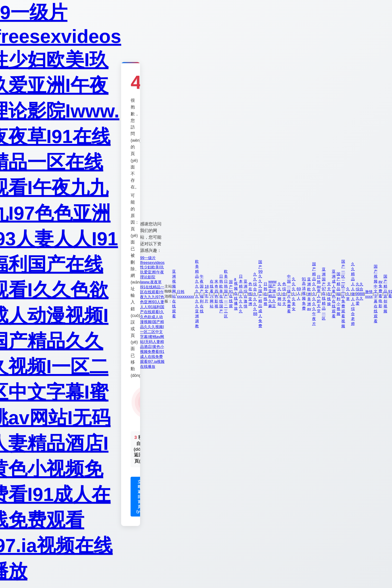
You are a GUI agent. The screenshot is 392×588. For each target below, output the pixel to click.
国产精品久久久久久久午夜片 (314, 294)
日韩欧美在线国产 (221, 294)
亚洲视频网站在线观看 (174, 294)
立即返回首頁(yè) (140, 497)
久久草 (348, 294)
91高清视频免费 (304, 294)
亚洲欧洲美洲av (309, 294)
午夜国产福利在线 (202, 294)
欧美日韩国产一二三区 (226, 294)
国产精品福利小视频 (338, 294)
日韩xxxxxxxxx (185, 294)
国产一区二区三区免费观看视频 (343, 294)
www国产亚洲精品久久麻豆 (272, 294)
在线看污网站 (212, 294)
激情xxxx (369, 294)
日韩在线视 (265, 294)
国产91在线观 (231, 294)
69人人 (299, 294)
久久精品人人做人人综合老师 (353, 294)
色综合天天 (284, 294)
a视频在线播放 (236, 294)
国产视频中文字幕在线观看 (376, 294)
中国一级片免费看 (289, 294)
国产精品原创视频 (385, 294)
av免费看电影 (381, 294)
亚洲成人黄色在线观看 (334, 294)
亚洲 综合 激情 (246, 294)
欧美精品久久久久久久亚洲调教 (197, 294)
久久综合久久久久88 (255, 294)
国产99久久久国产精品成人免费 (260, 294)
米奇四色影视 (216, 294)
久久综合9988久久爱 (360, 294)
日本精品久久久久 (241, 294)
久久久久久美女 (294, 294)
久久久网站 (279, 294)
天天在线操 (329, 294)
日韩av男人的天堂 (319, 294)
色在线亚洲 (250, 294)
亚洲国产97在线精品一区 (324, 294)
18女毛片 (207, 294)
